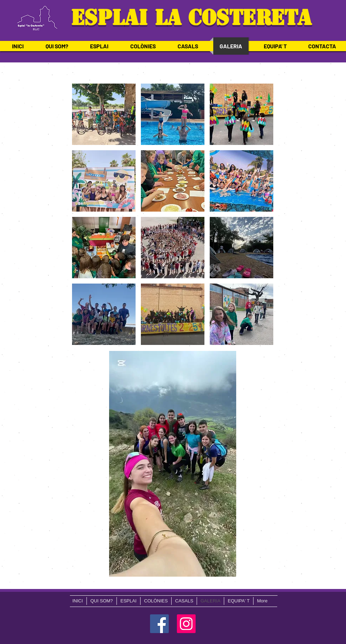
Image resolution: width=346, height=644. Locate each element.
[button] (104, 114)
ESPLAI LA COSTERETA (188, 18)
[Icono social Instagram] (186, 624)
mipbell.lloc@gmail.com (35, 587)
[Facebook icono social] (159, 624)
